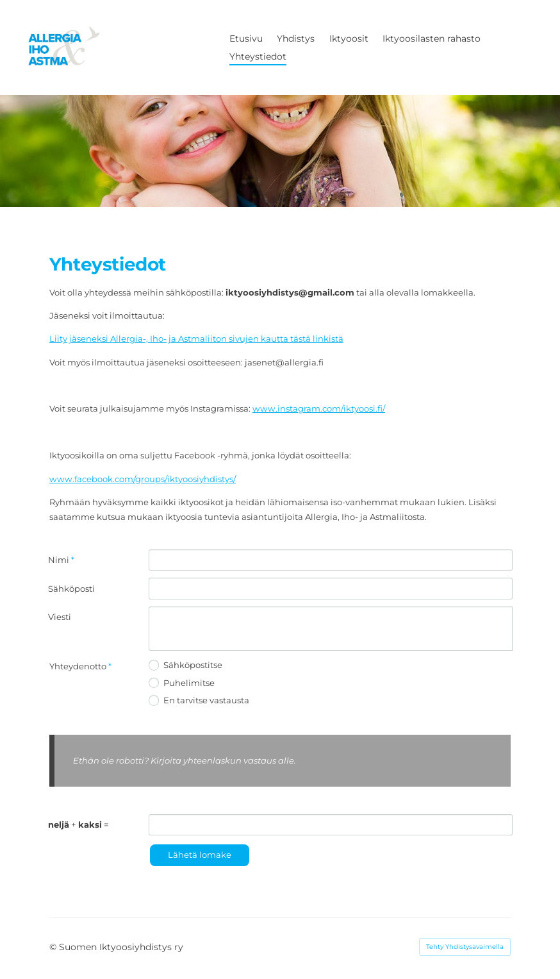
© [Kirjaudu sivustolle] (54, 947)
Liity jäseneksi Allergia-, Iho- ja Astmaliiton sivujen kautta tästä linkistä (196, 339)
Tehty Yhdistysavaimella (465, 947)
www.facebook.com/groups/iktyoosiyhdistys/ (143, 479)
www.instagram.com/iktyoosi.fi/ (319, 408)
